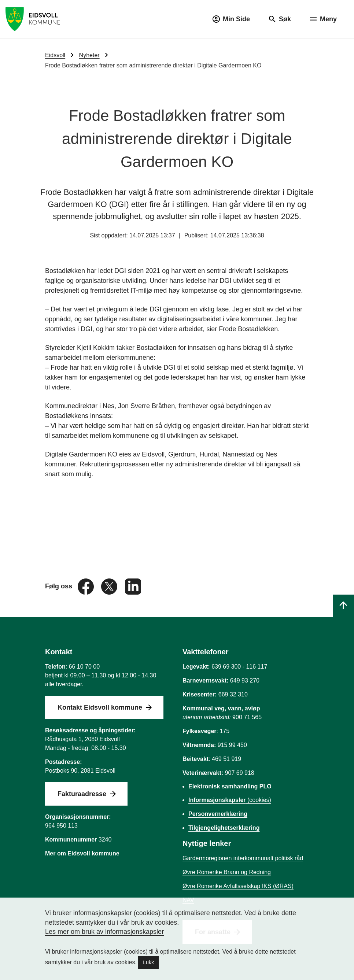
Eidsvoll (55, 55)
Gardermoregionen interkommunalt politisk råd (243, 858)
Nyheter (89, 55)
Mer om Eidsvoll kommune (82, 853)
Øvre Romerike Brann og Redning (227, 872)
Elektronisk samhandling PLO (230, 786)
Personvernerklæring (218, 814)
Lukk (148, 962)
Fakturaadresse (82, 794)
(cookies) (230, 800)
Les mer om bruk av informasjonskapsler (104, 932)
